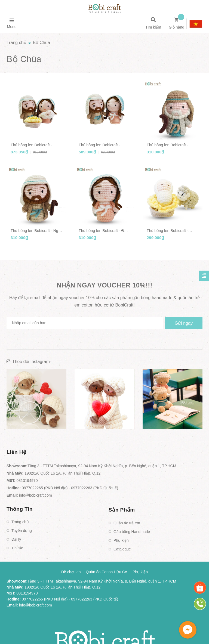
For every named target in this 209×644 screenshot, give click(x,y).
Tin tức (17, 548)
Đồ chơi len (71, 572)
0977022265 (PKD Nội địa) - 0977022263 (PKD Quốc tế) (70, 488)
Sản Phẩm (122, 510)
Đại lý (16, 539)
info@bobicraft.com (36, 495)
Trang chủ (20, 522)
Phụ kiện (121, 540)
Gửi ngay (184, 323)
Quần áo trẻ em (127, 523)
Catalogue (122, 549)
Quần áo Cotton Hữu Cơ (107, 572)
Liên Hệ (16, 452)
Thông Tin (20, 509)
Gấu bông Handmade (132, 532)
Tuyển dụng (22, 531)
